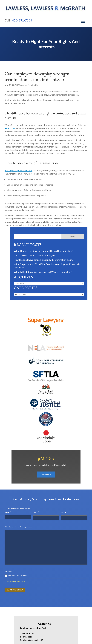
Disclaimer (10, 553)
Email (36, 484)
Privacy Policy (20, 553)
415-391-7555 (22, 20)
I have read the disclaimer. (18, 548)
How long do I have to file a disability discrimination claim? (43, 260)
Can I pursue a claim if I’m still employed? (35, 255)
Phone (64, 484)
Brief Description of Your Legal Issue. (19, 498)
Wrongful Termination (29, 85)
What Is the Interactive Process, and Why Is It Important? (43, 272)
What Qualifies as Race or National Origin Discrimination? (44, 251)
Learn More (46, 446)
